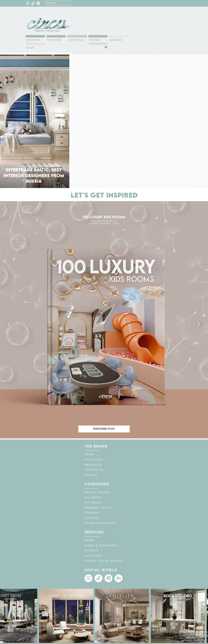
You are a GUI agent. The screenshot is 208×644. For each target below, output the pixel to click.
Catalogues (94, 556)
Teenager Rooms (98, 508)
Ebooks (116, 40)
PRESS (90, 540)
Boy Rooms (94, 497)
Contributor (94, 460)
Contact (91, 475)
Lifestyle (76, 40)
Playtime (54, 40)
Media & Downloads (101, 545)
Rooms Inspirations (100, 523)
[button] (10, 325)
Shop (30, 48)
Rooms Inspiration (98, 42)
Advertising (94, 470)
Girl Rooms (94, 502)
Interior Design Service (104, 561)
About (89, 454)
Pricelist (91, 551)
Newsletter (94, 465)
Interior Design (33, 42)
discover (104, 429)
